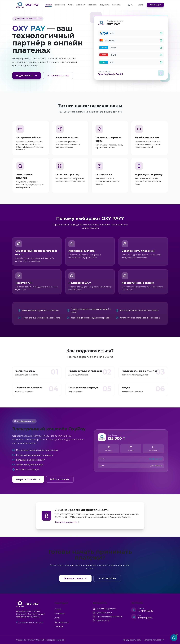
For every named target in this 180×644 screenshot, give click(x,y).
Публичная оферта (102, 613)
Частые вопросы (61, 622)
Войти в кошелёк (60, 479)
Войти (141, 5)
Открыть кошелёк (28, 479)
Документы (105, 5)
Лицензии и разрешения (104, 609)
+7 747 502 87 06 (107, 578)
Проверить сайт (58, 76)
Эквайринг (80, 5)
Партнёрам (92, 5)
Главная (48, 5)
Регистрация (155, 5)
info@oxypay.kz (145, 618)
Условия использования (154, 640)
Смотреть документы (68, 522)
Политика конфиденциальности (108, 616)
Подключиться (27, 76)
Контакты (116, 5)
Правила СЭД (101, 620)
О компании (60, 5)
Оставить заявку (75, 578)
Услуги (70, 5)
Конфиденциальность (132, 640)
